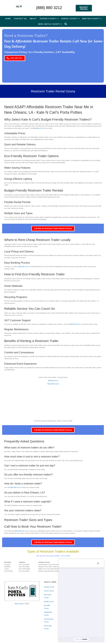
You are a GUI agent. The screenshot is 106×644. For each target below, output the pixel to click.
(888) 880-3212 (38, 128)
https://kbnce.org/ (53, 384)
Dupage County (48, 19)
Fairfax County (69, 19)
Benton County (91, 19)
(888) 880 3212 (49, 8)
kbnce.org (19, 604)
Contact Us (20, 19)
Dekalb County (49, 602)
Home (8, 19)
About (33, 19)
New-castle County (49, 24)
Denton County (49, 591)
